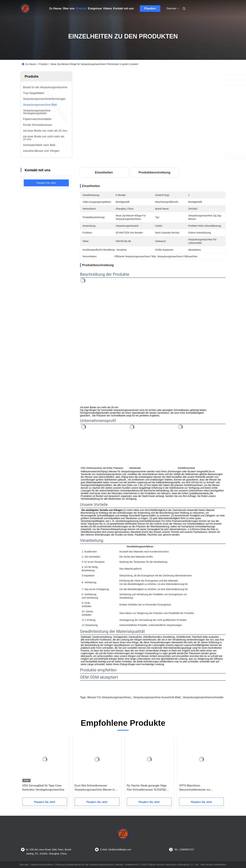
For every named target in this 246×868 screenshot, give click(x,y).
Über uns (69, 8)
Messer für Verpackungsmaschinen (109, 697)
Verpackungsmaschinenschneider (203, 697)
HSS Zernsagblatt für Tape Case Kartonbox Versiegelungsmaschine (43, 788)
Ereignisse (95, 8)
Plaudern (150, 8)
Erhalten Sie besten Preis (172, 157)
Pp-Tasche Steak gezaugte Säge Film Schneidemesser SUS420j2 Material (147, 788)
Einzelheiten (104, 172)
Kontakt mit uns (123, 8)
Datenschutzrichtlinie (42, 865)
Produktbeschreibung (154, 172)
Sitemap (24, 865)
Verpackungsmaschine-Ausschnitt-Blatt (157, 697)
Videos (107, 8)
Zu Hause (55, 8)
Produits (81, 8)
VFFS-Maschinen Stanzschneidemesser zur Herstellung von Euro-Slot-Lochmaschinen (195, 788)
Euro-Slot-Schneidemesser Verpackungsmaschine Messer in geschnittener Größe (95, 788)
